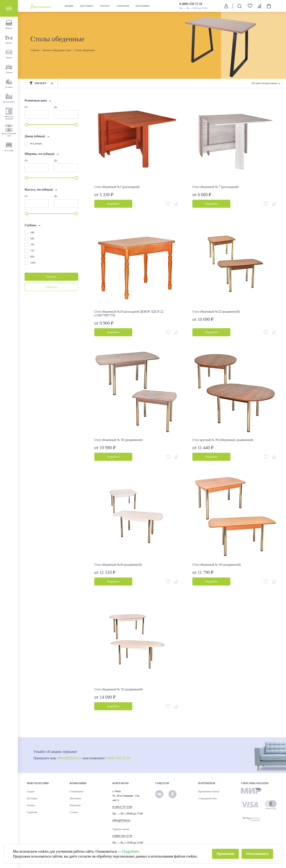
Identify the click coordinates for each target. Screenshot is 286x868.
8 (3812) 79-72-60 (122, 807)
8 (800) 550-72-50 (191, 4)
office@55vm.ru (69, 758)
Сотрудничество (207, 798)
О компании (77, 791)
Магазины (143, 6)
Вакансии (75, 805)
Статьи (74, 812)
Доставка (87, 6)
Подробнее (130, 851)
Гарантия (123, 6)
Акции (69, 6)
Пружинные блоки (209, 791)
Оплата (105, 6)
